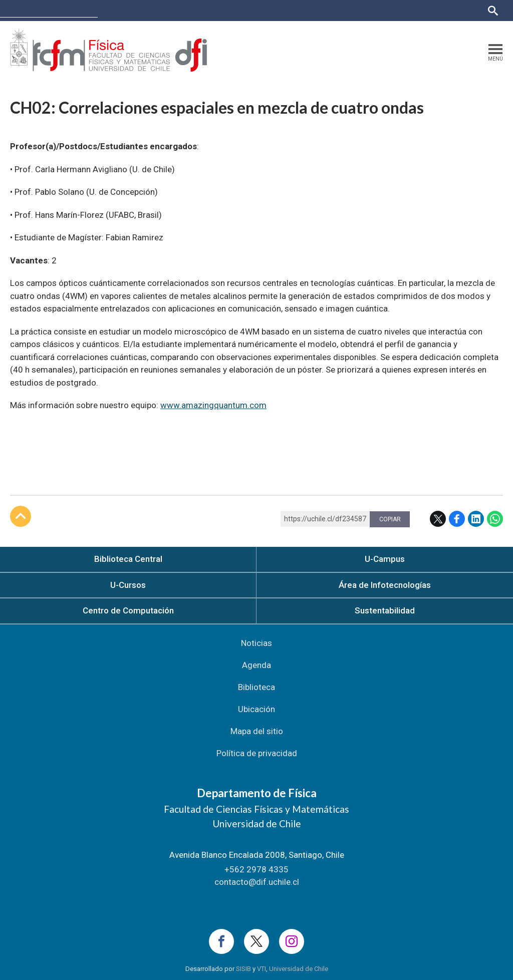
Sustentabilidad (385, 610)
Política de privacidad (257, 753)
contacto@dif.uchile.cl (257, 882)
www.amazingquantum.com (213, 405)
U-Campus (385, 559)
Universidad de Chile (299, 969)
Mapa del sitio (257, 731)
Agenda (256, 665)
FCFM (116, 10)
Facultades (336, 10)
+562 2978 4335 (256, 869)
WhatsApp (495, 519)
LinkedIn (476, 519)
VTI (262, 969)
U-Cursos (388, 10)
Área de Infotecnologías (385, 585)
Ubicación (256, 709)
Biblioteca (256, 687)
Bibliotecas (462, 10)
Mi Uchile (424, 10)
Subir (21, 516)
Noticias (256, 643)
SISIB (243, 969)
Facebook (457, 519)
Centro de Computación (128, 610)
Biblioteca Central (128, 559)
